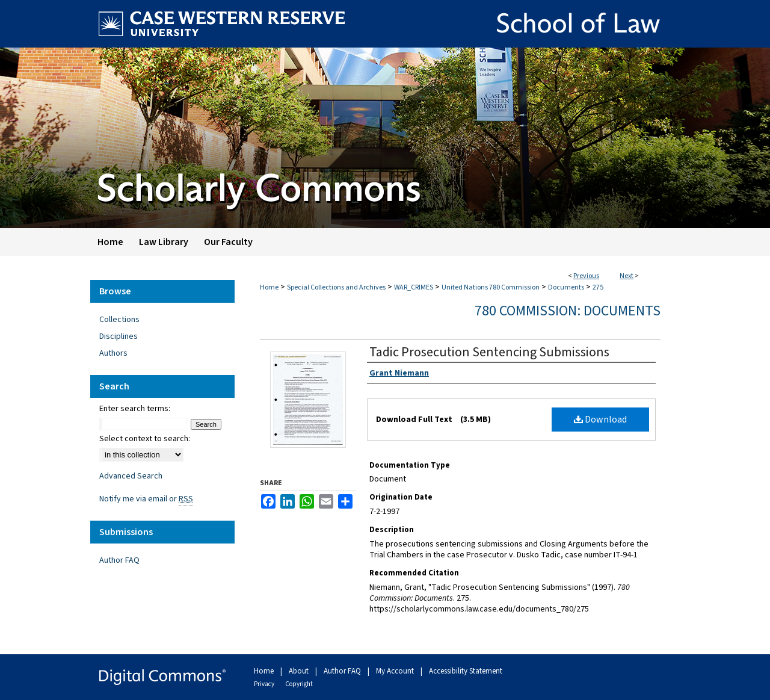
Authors (113, 353)
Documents (566, 287)
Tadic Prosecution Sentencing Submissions (489, 352)
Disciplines (119, 336)
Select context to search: (145, 439)
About (300, 671)
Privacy (265, 684)
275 (598, 287)
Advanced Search (131, 476)
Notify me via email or (146, 499)
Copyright (299, 684)
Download (600, 420)
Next (627, 276)
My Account (396, 671)
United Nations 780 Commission (491, 287)
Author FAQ (119, 560)
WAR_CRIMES (414, 287)
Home (269, 287)
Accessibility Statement (466, 671)
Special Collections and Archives (336, 287)
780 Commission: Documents (568, 311)
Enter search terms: (135, 409)
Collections (119, 320)
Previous (586, 276)
